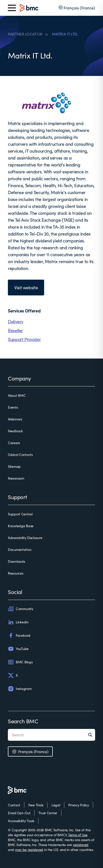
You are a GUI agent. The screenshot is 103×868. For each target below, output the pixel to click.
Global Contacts (20, 455)
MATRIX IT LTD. (65, 34)
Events (13, 407)
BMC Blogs (20, 662)
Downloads (16, 561)
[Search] (92, 735)
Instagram (20, 689)
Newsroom (16, 478)
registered (81, 845)
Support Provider (24, 339)
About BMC (17, 395)
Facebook (19, 635)
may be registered (29, 850)
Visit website (26, 288)
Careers (14, 443)
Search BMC (23, 721)
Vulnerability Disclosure (25, 538)
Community (20, 609)
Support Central (20, 514)
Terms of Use (78, 835)
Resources (16, 573)
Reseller (15, 330)
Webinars (15, 419)
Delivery (16, 322)
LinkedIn (18, 622)
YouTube (18, 649)
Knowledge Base (21, 526)
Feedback (15, 431)
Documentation (20, 550)
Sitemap (14, 466)
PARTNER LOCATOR (25, 34)
